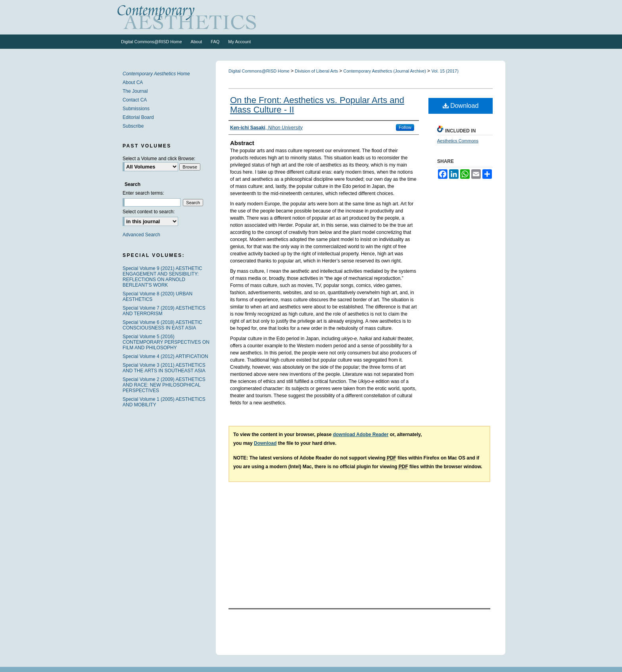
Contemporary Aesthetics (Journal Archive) (386, 71)
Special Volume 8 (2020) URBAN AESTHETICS (157, 297)
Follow (405, 127)
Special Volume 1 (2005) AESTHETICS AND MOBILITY (164, 402)
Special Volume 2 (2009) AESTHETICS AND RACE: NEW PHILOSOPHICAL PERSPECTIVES (164, 385)
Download (461, 106)
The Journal (135, 91)
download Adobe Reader (361, 435)
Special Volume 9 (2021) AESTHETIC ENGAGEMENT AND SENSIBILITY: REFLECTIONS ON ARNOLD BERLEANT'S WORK (162, 277)
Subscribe (133, 126)
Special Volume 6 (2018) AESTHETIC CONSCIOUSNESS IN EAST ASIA (162, 325)
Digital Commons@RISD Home (259, 71)
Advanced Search (141, 235)
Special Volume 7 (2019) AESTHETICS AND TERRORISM (164, 311)
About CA (133, 82)
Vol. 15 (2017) (445, 71)
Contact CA (135, 100)
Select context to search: (149, 212)
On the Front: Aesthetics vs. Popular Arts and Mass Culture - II (317, 105)
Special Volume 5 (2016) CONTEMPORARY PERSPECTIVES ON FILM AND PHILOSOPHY (166, 342)
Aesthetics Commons (458, 141)
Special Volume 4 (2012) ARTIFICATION (165, 356)
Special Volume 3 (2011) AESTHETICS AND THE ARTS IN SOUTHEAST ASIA (164, 368)
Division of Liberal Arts (317, 71)
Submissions (136, 109)
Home (156, 74)
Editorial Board (138, 117)
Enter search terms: (143, 193)
